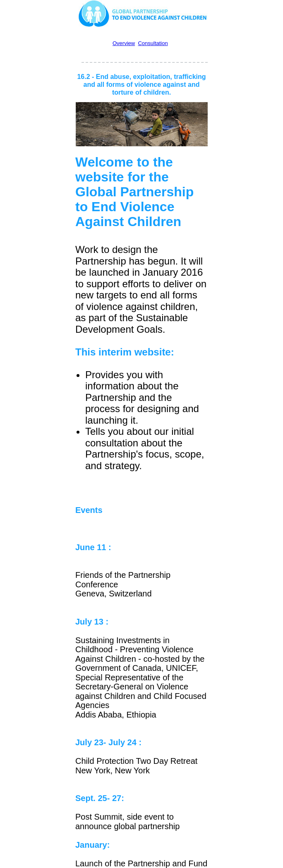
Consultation (153, 43)
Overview (124, 43)
